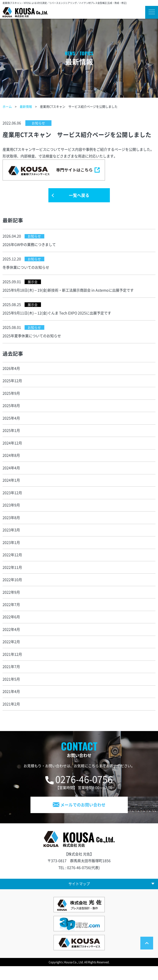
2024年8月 (11, 461)
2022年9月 (11, 601)
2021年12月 (12, 665)
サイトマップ (79, 897)
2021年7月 (11, 677)
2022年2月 (11, 652)
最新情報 (26, 107)
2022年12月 (12, 563)
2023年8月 (11, 525)
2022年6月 (11, 627)
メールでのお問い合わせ (79, 817)
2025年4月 (11, 423)
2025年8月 (11, 410)
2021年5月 (11, 690)
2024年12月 (12, 448)
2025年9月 (11, 398)
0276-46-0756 (84, 791)
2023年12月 (12, 499)
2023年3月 (11, 537)
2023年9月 (11, 512)
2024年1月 (11, 487)
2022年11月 (12, 576)
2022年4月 (11, 639)
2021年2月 (11, 716)
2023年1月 (11, 550)
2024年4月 (11, 474)
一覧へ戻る (79, 196)
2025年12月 (12, 385)
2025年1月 (11, 436)
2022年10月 (12, 588)
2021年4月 (11, 703)
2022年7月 (11, 614)
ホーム (7, 107)
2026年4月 (11, 372)
